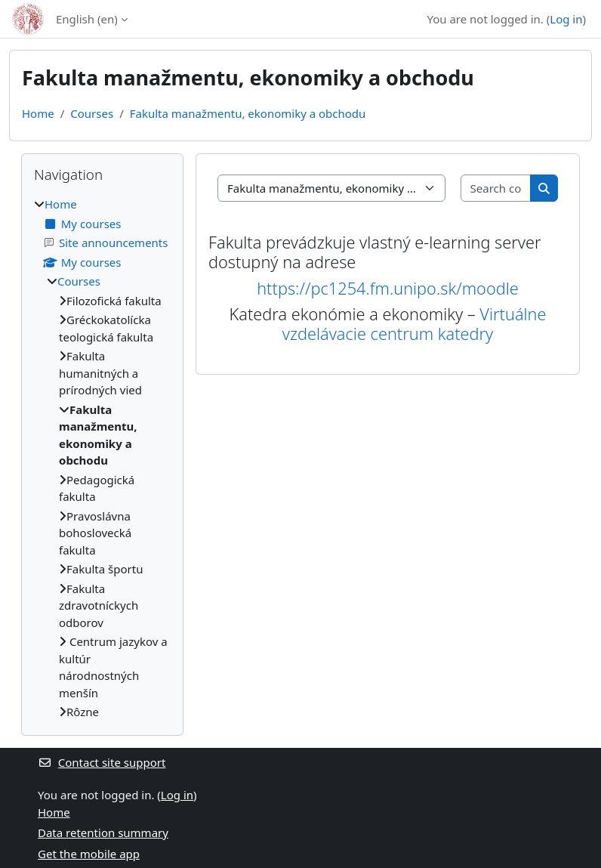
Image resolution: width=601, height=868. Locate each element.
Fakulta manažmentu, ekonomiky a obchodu (248, 113)
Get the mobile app (89, 854)
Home (38, 113)
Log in (566, 19)
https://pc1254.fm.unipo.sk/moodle (388, 288)
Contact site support (102, 762)
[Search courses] (496, 188)
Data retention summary (103, 832)
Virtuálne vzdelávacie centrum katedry (415, 324)
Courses (92, 113)
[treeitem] (102, 458)
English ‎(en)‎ (87, 19)
